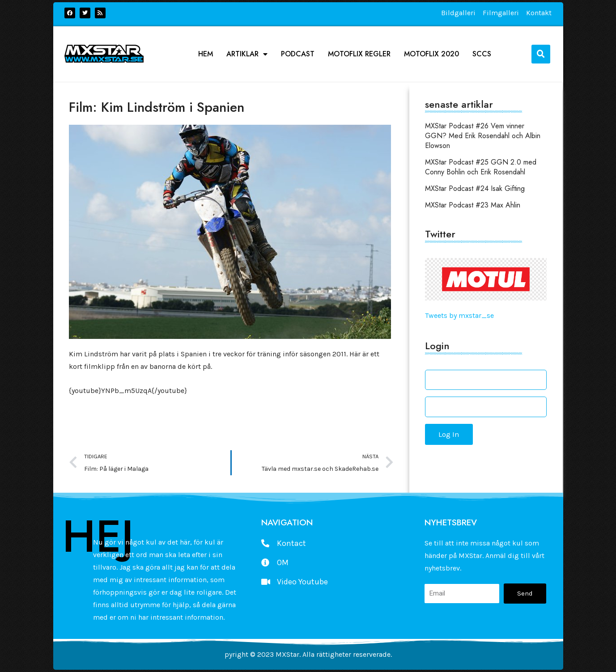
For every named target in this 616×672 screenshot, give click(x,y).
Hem (206, 54)
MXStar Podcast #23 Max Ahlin (473, 205)
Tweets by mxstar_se (459, 315)
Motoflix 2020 (431, 54)
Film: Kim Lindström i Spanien (157, 107)
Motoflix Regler (359, 54)
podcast (298, 54)
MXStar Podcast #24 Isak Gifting (475, 188)
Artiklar (247, 54)
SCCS (482, 54)
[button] (541, 54)
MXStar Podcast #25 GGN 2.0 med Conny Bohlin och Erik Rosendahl (481, 167)
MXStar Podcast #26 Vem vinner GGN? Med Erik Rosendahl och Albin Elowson (483, 136)
